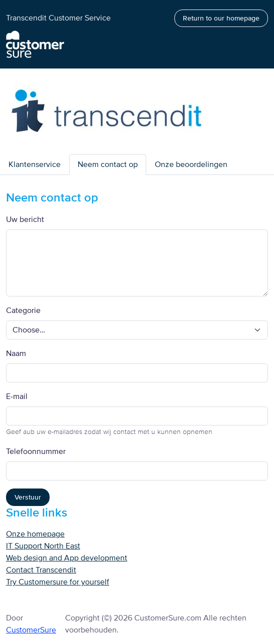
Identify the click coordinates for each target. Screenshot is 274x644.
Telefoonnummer (36, 451)
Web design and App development (67, 558)
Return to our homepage (221, 18)
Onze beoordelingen (191, 164)
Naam (16, 353)
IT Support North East (43, 546)
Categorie (23, 310)
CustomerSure (31, 630)
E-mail (17, 396)
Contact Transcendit (41, 570)
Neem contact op (108, 164)
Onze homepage (35, 534)
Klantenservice (35, 164)
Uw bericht (25, 219)
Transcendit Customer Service (58, 18)
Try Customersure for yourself (58, 582)
